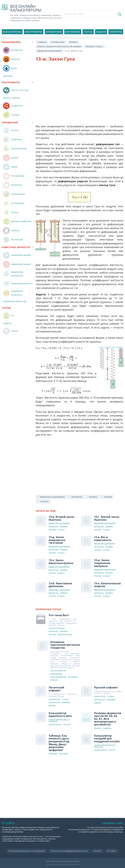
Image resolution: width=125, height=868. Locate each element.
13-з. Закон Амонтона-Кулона (61, 562)
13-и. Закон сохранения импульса (102, 563)
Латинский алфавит (56, 689)
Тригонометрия (58, 671)
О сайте (112, 851)
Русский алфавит (106, 687)
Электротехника (57, 628)
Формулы (53, 527)
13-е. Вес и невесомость (103, 539)
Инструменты (34, 32)
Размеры (107, 728)
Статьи (88, 32)
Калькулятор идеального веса (60, 715)
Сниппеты (116, 32)
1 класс (65, 700)
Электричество (65, 635)
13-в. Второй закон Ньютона (62, 518)
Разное (98, 728)
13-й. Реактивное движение (60, 585)
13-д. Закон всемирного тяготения (57, 540)
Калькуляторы (12, 32)
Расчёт (67, 725)
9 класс (61, 530)
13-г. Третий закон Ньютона (107, 518)
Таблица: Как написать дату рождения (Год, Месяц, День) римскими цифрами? (59, 743)
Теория (52, 530)
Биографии (73, 32)
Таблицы (53, 754)
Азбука (52, 706)
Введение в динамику (50, 51)
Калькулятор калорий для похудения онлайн (107, 739)
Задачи (101, 32)
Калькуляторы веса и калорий (59, 721)
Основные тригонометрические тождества (65, 645)
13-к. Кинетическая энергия (107, 585)
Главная (42, 42)
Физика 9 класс (94, 47)
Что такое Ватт (59, 615)
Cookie (97, 851)
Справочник (54, 32)
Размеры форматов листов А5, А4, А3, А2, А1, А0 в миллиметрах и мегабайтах (108, 719)
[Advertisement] (80, 91)
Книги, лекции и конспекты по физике (59, 47)
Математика (56, 674)
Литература (54, 700)
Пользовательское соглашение (27, 851)
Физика (73, 42)
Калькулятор (55, 725)
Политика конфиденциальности (69, 851)
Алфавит (66, 703)
